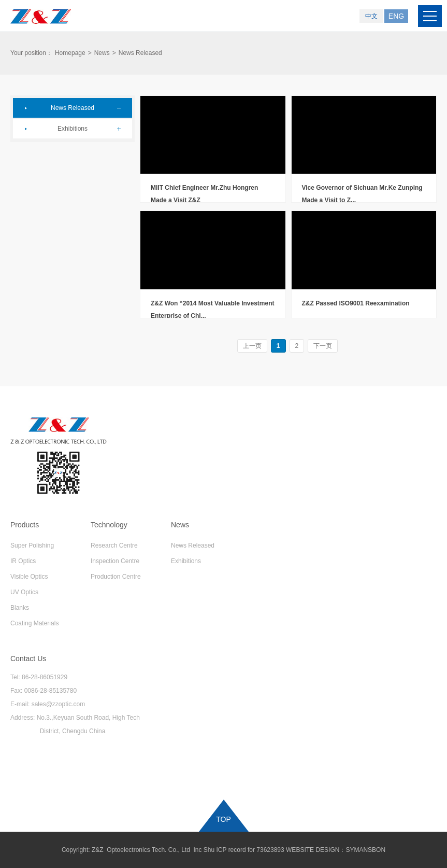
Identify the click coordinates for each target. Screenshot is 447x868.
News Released (73, 108)
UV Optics (24, 592)
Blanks (20, 608)
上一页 (252, 346)
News (102, 53)
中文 (371, 16)
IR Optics (23, 561)
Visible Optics (29, 577)
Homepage (70, 53)
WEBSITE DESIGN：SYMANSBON (336, 850)
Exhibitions (73, 129)
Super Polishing (32, 545)
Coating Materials (34, 623)
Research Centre (114, 545)
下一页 (323, 346)
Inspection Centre (115, 561)
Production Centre (116, 577)
